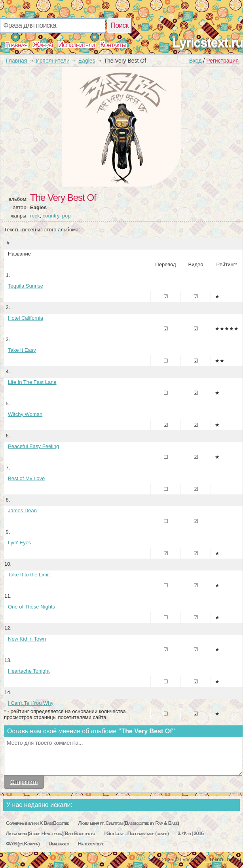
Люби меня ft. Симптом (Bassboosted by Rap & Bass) (128, 823)
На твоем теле (91, 844)
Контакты (113, 45)
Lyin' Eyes (19, 543)
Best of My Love (26, 478)
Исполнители (76, 45)
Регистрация (222, 61)
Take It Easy (22, 350)
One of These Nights (31, 607)
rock (35, 216)
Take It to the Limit (29, 575)
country (51, 216)
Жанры (43, 45)
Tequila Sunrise (26, 286)
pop (66, 216)
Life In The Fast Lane (32, 382)
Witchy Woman (25, 414)
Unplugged (59, 844)
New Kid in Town (27, 639)
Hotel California (26, 318)
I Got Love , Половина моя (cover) (137, 833)
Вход (196, 61)
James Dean (22, 510)
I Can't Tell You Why (31, 703)
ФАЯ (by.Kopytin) (23, 844)
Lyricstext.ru (208, 42)
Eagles (87, 61)
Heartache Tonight (29, 671)
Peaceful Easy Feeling (33, 446)
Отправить (24, 782)
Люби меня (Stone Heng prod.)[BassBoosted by (51, 833)
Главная (16, 45)
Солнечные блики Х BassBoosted (37, 823)
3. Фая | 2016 (191, 833)
